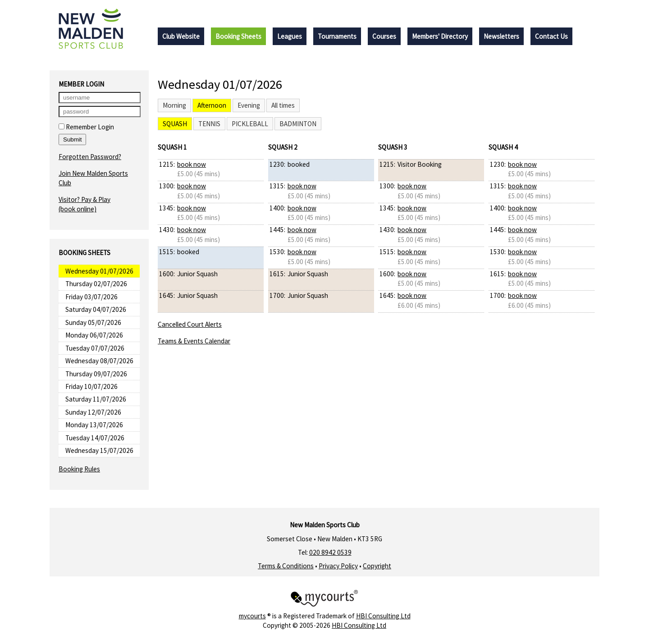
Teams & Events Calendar (194, 341)
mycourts (252, 616)
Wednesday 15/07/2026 (99, 450)
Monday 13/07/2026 (94, 425)
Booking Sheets (238, 36)
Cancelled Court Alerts (190, 324)
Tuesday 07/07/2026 (95, 348)
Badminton (298, 124)
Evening (249, 105)
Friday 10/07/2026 (91, 386)
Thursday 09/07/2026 (96, 374)
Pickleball (250, 124)
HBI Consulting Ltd (383, 616)
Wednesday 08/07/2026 (99, 361)
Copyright (377, 566)
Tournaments (337, 36)
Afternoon (212, 105)
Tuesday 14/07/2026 (95, 438)
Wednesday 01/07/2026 (99, 271)
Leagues (290, 36)
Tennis (209, 124)
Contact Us (551, 36)
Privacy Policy (338, 566)
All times (283, 105)
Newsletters (501, 36)
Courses (384, 36)
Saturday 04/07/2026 (96, 309)
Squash (175, 124)
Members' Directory (440, 36)
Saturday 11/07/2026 (96, 399)
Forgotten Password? (90, 157)
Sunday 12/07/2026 (93, 412)
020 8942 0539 (330, 552)
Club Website (181, 36)
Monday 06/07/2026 (94, 335)
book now (192, 164)
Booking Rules (79, 469)
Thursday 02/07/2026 (96, 284)
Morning (174, 105)
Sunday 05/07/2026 (93, 322)
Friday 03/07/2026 (91, 297)
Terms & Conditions (286, 566)
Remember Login (86, 127)
